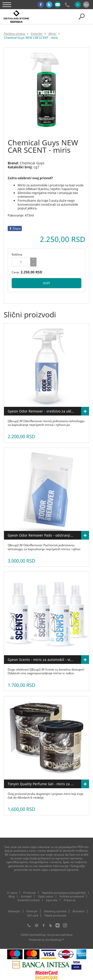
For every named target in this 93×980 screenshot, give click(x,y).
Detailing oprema (55, 911)
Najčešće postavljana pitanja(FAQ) (64, 893)
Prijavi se (70, 900)
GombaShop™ (55, 940)
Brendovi (79, 911)
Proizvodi (30, 893)
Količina (17, 254)
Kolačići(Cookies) (29, 900)
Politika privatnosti (72, 896)
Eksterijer (14, 911)
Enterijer (32, 911)
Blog (12, 896)
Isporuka (52, 900)
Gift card (33, 915)
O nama (12, 893)
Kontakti (26, 896)
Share (15, 229)
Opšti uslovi (46, 896)
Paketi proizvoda (55, 915)
